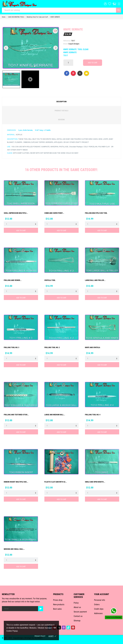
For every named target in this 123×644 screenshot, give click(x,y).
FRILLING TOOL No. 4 (93, 415)
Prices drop (58, 600)
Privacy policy (40, 636)
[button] (67, 73)
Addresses (98, 613)
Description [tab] (61, 102)
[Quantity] (68, 63)
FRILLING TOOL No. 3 (11, 347)
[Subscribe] (41, 609)
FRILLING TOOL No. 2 (52, 347)
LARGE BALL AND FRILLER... (95, 280)
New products (59, 605)
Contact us (78, 616)
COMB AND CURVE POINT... (54, 213)
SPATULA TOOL (50, 280)
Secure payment (80, 612)
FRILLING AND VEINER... (13, 280)
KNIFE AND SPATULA (93, 347)
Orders (97, 605)
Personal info (100, 600)
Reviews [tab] (61, 120)
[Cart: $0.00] (114, 4)
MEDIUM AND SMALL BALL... (14, 549)
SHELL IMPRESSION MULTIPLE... (16, 213)
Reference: (67, 41)
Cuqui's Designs (74, 44)
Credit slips (99, 609)
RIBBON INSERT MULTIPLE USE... (16, 482)
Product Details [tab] (61, 111)
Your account (102, 594)
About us (77, 607)
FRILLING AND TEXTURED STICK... (16, 415)
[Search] (119, 10)
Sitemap (77, 621)
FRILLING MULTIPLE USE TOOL (96, 213)
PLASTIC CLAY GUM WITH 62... (56, 482)
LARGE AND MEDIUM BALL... (55, 415)
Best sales (57, 609)
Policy (76, 603)
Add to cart (93, 63)
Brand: (66, 44)
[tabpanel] (31, 48)
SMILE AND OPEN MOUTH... (95, 482)
